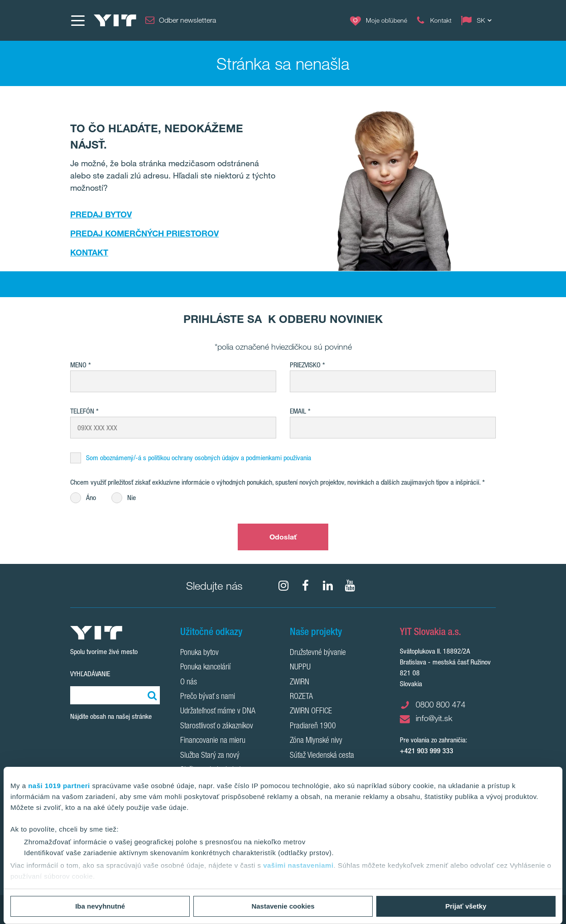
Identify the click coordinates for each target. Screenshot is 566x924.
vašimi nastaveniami (298, 865)
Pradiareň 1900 (313, 727)
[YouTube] (350, 586)
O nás (189, 683)
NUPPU (300, 668)
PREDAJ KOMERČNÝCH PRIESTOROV (144, 233)
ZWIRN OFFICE (311, 712)
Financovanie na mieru (213, 741)
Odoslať (283, 537)
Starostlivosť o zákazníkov (217, 727)
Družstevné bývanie (318, 653)
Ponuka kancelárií (205, 668)
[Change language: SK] (478, 20)
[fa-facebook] (306, 586)
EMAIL (298, 411)
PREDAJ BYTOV (101, 214)
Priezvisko (305, 365)
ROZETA (301, 697)
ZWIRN (300, 683)
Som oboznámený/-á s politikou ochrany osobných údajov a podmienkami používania (199, 458)
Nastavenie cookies (283, 906)
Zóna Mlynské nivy (316, 741)
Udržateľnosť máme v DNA (218, 712)
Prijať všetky (466, 906)
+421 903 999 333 (427, 751)
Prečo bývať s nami (208, 697)
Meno (78, 365)
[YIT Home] (115, 20)
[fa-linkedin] (328, 586)
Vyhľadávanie (90, 674)
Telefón (82, 411)
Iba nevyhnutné (100, 906)
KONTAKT (89, 252)
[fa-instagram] (283, 586)
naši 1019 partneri (59, 786)
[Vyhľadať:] (151, 695)
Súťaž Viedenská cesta (322, 756)
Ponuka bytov (199, 653)
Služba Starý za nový (210, 756)
